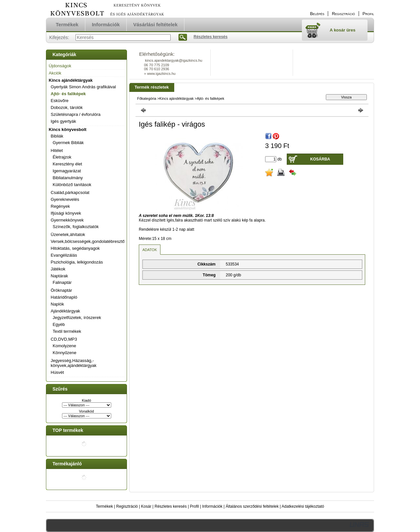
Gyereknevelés (65, 199)
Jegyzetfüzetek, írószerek (77, 318)
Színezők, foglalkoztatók (76, 227)
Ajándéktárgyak (66, 311)
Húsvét (57, 372)
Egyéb (59, 324)
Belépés (317, 14)
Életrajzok (62, 157)
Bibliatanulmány (68, 178)
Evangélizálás (64, 255)
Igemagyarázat (67, 171)
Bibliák (57, 136)
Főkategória (147, 98)
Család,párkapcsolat (70, 192)
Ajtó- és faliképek (68, 94)
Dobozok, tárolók (67, 107)
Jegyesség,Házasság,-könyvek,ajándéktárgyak (74, 363)
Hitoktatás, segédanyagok (75, 248)
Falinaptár (62, 282)
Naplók (57, 304)
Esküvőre (60, 101)
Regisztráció (127, 506)
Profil (194, 506)
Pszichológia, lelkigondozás (77, 262)
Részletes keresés (171, 506)
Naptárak (60, 276)
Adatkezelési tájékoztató (303, 506)
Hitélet (57, 150)
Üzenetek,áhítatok (68, 234)
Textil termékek (67, 331)
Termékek (104, 506)
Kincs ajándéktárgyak (71, 80)
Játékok (58, 269)
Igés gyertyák (63, 121)
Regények (61, 206)
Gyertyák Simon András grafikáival (84, 87)
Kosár (146, 506)
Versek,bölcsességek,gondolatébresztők (89, 241)
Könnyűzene (65, 353)
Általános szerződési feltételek (252, 506)
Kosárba (320, 159)
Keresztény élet (68, 164)
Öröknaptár (62, 290)
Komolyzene (65, 346)
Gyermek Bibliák (68, 143)
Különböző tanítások (72, 185)
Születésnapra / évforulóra (76, 114)
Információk (212, 506)
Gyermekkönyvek (67, 220)
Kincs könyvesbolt (68, 129)
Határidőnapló (64, 297)
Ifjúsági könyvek (66, 213)
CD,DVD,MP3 (64, 339)
